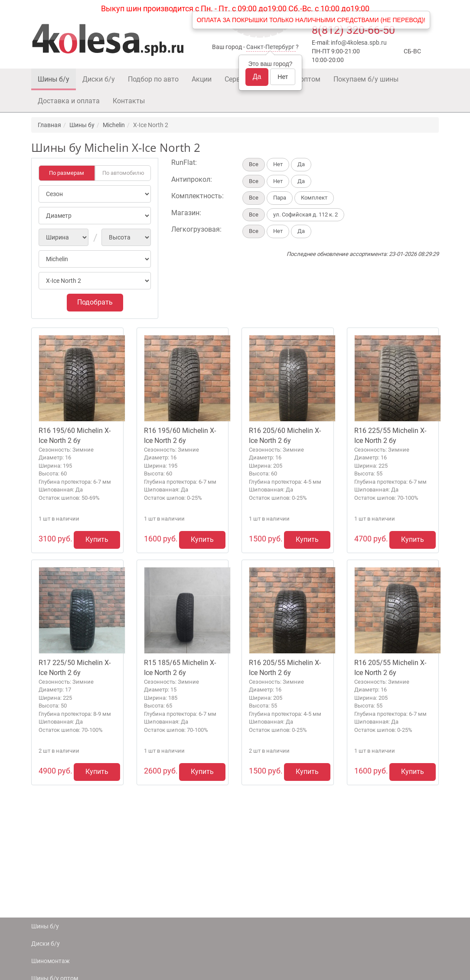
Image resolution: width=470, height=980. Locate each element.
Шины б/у (54, 79)
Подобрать (95, 302)
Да (257, 77)
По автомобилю (123, 173)
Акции (202, 79)
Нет (283, 77)
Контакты (129, 101)
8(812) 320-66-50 (353, 30)
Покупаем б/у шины (366, 79)
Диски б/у (99, 79)
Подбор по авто (153, 79)
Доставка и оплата (69, 101)
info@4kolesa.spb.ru (359, 43)
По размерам (67, 173)
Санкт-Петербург (270, 47)
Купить (97, 539)
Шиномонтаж (51, 961)
